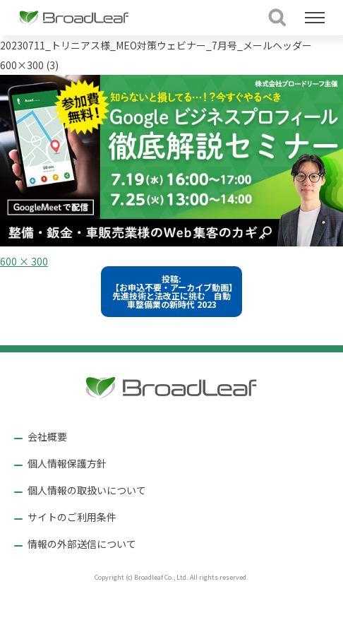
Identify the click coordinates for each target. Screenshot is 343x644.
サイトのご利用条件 (72, 517)
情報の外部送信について (82, 544)
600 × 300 (24, 261)
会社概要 (47, 436)
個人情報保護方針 (67, 463)
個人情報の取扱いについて (87, 490)
